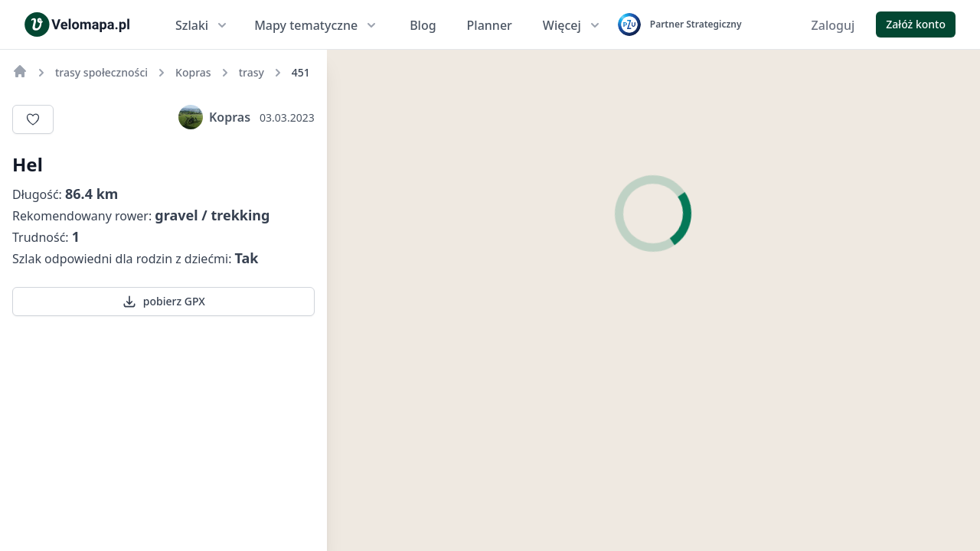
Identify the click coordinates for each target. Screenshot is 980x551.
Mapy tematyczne (317, 25)
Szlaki (203, 25)
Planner (490, 25)
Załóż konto (916, 24)
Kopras (214, 117)
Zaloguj (833, 25)
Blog (423, 25)
